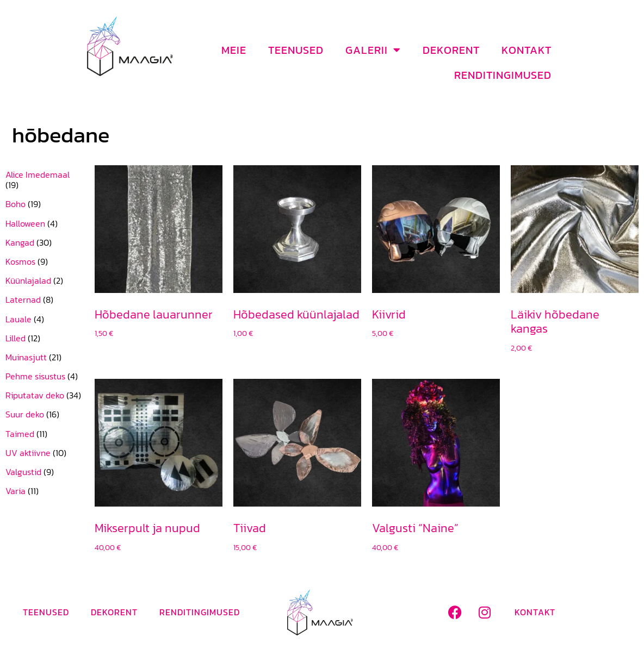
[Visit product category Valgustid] (45, 472)
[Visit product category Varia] (45, 491)
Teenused (296, 50)
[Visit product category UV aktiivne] (45, 453)
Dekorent (451, 50)
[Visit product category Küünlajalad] (45, 281)
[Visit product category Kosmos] (45, 262)
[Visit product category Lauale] (45, 319)
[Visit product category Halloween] (45, 224)
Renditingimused (503, 75)
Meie (234, 50)
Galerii (373, 50)
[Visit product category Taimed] (45, 434)
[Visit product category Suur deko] (45, 414)
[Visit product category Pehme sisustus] (45, 376)
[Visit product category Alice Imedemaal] (45, 180)
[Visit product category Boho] (45, 204)
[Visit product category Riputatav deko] (45, 395)
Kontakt (527, 50)
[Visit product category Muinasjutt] (45, 357)
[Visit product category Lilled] (45, 338)
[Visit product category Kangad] (45, 243)
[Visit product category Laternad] (45, 300)
